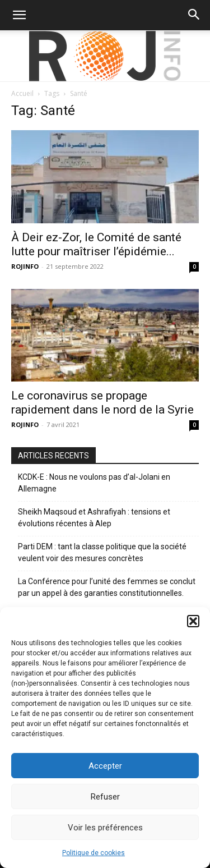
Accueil (22, 93)
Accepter (105, 766)
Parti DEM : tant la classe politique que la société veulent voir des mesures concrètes (102, 552)
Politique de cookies (94, 853)
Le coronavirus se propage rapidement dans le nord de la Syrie (102, 403)
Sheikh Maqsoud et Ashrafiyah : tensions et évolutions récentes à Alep (94, 518)
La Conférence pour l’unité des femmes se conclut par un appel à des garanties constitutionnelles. (107, 587)
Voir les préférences (105, 828)
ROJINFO (25, 266)
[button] (193, 621)
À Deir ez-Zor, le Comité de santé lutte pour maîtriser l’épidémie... (96, 244)
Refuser (105, 797)
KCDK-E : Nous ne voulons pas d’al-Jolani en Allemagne (94, 483)
